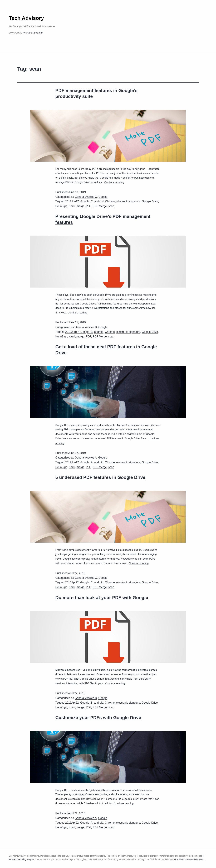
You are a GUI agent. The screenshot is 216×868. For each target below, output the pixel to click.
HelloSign (61, 206)
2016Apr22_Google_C (79, 582)
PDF (89, 206)
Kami (72, 206)
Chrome (110, 201)
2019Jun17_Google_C (79, 201)
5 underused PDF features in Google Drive (100, 477)
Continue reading (114, 182)
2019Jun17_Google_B (79, 332)
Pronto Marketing (33, 33)
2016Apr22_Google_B (79, 703)
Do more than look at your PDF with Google (102, 598)
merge (80, 206)
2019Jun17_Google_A (79, 462)
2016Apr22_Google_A (79, 823)
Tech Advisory (26, 18)
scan (111, 206)
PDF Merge (100, 206)
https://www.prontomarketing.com (189, 859)
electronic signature (128, 201)
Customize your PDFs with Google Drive (98, 718)
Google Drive (150, 201)
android (99, 201)
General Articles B (86, 327)
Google (103, 197)
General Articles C (86, 197)
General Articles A (86, 458)
